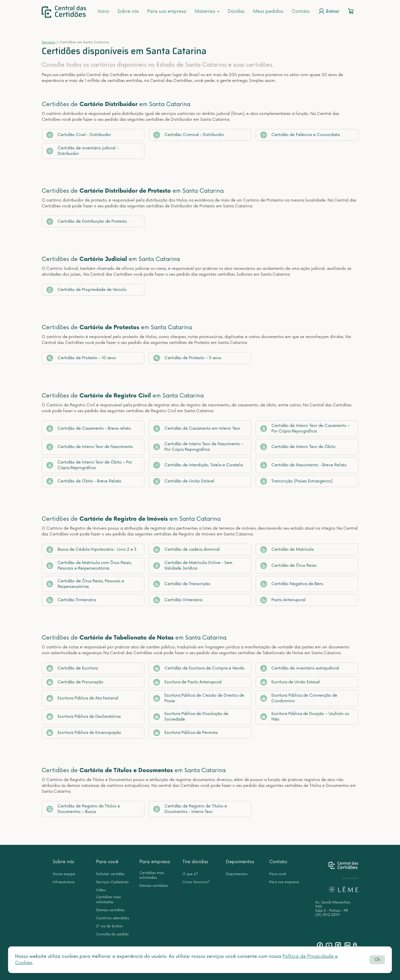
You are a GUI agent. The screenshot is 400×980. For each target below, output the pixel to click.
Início (103, 11)
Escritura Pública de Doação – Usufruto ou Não (305, 716)
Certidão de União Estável (184, 481)
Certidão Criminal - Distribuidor (189, 135)
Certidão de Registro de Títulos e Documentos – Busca (83, 809)
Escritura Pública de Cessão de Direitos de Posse (199, 698)
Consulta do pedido (112, 934)
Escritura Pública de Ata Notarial (82, 698)
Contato (301, 11)
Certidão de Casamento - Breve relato (89, 429)
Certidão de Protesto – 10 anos (81, 358)
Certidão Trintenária (71, 600)
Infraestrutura (64, 882)
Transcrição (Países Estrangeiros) (296, 481)
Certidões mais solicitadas (108, 900)
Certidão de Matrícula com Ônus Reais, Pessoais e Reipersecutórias (89, 565)
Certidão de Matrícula (287, 550)
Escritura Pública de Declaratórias (84, 717)
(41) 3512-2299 (327, 915)
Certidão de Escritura (72, 668)
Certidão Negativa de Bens (292, 584)
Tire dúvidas (195, 862)
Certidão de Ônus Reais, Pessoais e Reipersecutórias (85, 584)
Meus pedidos (268, 11)
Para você (107, 862)
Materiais (207, 11)
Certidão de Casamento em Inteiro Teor (197, 429)
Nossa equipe (64, 874)
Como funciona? (196, 882)
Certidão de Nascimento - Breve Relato (303, 465)
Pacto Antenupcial (283, 600)
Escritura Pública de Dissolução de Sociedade (191, 716)
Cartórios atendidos (113, 918)
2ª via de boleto (109, 926)
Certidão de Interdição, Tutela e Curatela (198, 465)
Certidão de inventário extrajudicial (300, 668)
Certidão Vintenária (178, 600)
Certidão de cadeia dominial (187, 550)
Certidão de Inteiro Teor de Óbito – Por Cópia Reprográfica (89, 465)
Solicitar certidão (110, 874)
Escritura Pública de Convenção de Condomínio (299, 698)
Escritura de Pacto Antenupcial (187, 682)
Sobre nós (128, 11)
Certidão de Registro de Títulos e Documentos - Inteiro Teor (190, 809)
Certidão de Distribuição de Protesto (87, 221)
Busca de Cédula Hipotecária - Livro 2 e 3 (92, 550)
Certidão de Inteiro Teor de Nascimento (90, 447)
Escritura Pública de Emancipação (84, 733)
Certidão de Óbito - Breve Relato (84, 481)
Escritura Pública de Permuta (185, 733)
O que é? (190, 874)
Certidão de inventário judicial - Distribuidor (82, 151)
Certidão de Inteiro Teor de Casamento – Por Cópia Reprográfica (305, 428)
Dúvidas (236, 11)
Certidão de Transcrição (182, 584)
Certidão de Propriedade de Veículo (86, 290)
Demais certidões (110, 910)
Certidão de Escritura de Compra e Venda (199, 668)
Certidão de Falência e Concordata (300, 135)
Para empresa (155, 862)
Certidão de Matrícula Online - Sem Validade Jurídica (193, 565)
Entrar (329, 11)
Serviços (48, 42)
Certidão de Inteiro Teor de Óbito (298, 447)
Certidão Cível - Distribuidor (79, 135)
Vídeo (101, 890)
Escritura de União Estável (290, 682)
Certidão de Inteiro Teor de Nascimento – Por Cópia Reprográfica (198, 447)
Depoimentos (240, 862)
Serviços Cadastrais (112, 882)
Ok (377, 960)
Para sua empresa (167, 11)
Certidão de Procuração (75, 682)
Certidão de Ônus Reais (288, 566)
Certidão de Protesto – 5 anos (187, 358)
